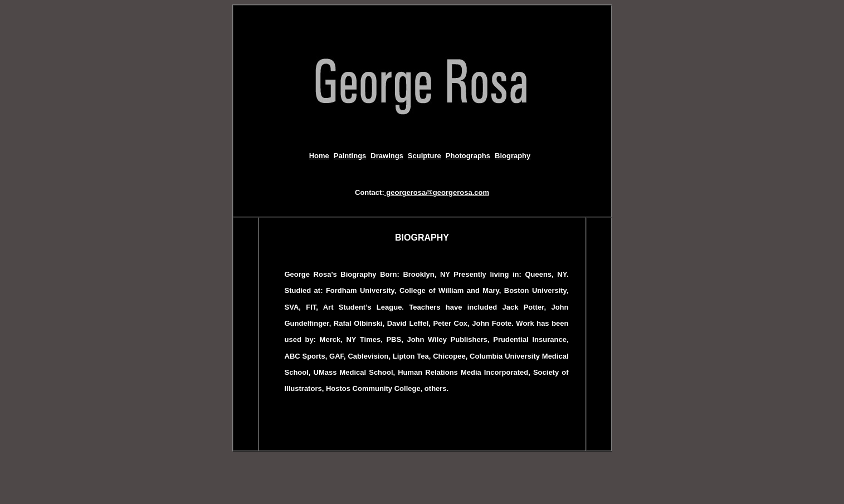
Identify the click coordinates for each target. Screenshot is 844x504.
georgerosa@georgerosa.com (437, 192)
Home (319, 156)
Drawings (387, 156)
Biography (513, 156)
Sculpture (425, 156)
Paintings (350, 156)
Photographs (468, 156)
